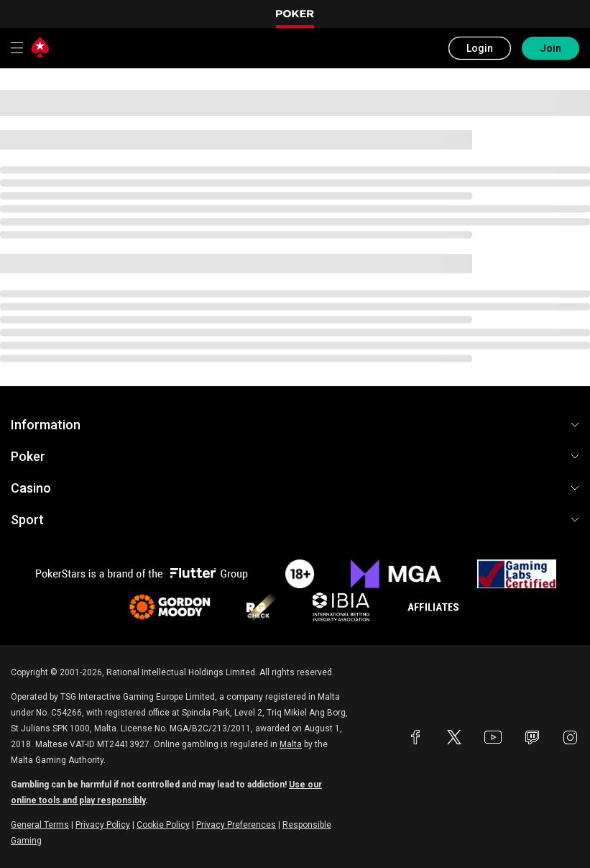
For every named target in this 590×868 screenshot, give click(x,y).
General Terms (40, 825)
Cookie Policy (163, 825)
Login (480, 48)
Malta (291, 744)
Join (550, 48)
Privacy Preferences (236, 825)
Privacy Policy (103, 825)
